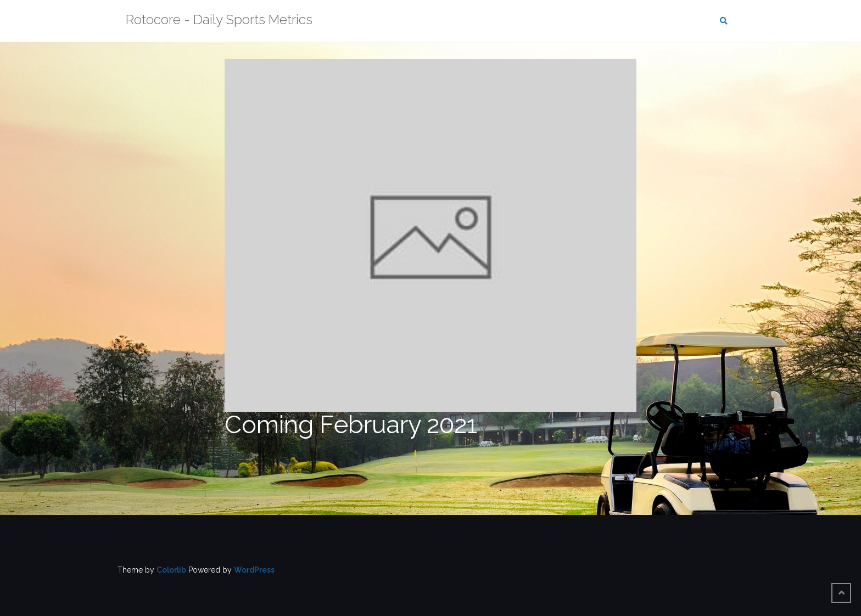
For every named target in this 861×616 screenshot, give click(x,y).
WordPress (254, 570)
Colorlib (171, 570)
